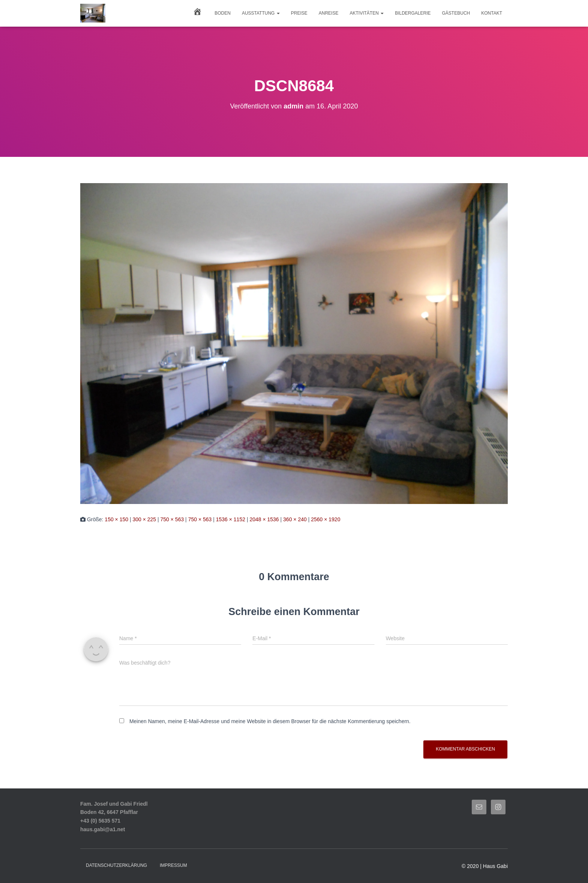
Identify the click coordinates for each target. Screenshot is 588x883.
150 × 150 (116, 519)
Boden (223, 13)
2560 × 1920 (325, 519)
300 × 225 (144, 519)
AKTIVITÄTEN (367, 13)
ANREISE (329, 13)
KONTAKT (492, 13)
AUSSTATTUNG (261, 13)
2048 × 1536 (264, 519)
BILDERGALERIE (413, 13)
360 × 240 (295, 519)
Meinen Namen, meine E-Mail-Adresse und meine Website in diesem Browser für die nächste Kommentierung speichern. (270, 721)
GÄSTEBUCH (456, 13)
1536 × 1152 (231, 519)
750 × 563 (172, 519)
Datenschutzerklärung (116, 865)
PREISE (299, 13)
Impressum (173, 865)
